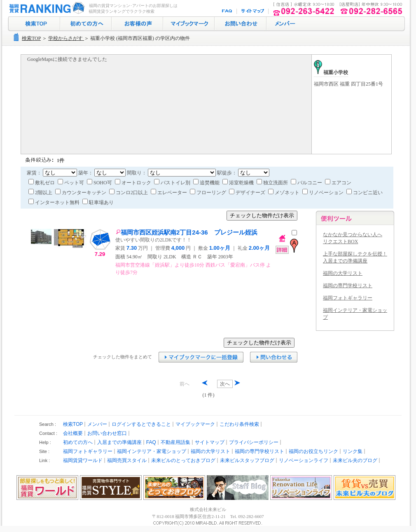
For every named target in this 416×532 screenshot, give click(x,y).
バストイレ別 (173, 183)
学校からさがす (66, 38)
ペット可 (71, 183)
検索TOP (31, 38)
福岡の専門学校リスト (348, 286)
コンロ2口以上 (129, 193)
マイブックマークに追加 (201, 357)
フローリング (209, 193)
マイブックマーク (189, 24)
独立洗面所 (273, 183)
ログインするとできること (141, 424)
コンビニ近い (365, 193)
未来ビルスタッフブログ (247, 460)
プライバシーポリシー (254, 442)
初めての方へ (86, 24)
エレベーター (169, 193)
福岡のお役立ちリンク (313, 451)
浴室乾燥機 (239, 183)
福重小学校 (331, 72)
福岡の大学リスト (343, 273)
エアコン (338, 183)
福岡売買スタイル (127, 460)
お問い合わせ (241, 24)
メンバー (97, 424)
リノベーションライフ (304, 460)
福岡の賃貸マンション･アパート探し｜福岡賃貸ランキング (45, 8)
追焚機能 (207, 183)
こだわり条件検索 (239, 424)
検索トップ (34, 24)
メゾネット (284, 193)
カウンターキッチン (81, 193)
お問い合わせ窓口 (107, 433)
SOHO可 (100, 183)
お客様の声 (137, 24)
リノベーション (324, 193)
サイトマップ (253, 11)
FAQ (228, 11)
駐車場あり (98, 202)
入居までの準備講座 (119, 442)
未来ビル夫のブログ (355, 460)
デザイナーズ (248, 193)
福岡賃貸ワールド (83, 460)
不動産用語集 (175, 442)
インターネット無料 (55, 202)
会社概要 (73, 433)
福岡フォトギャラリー (348, 298)
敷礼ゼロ (42, 183)
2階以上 (41, 193)
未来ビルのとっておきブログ (183, 460)
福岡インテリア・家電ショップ (152, 451)
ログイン (284, 24)
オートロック (134, 183)
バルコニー (307, 183)
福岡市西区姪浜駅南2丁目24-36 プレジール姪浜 (187, 232)
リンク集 (353, 451)
